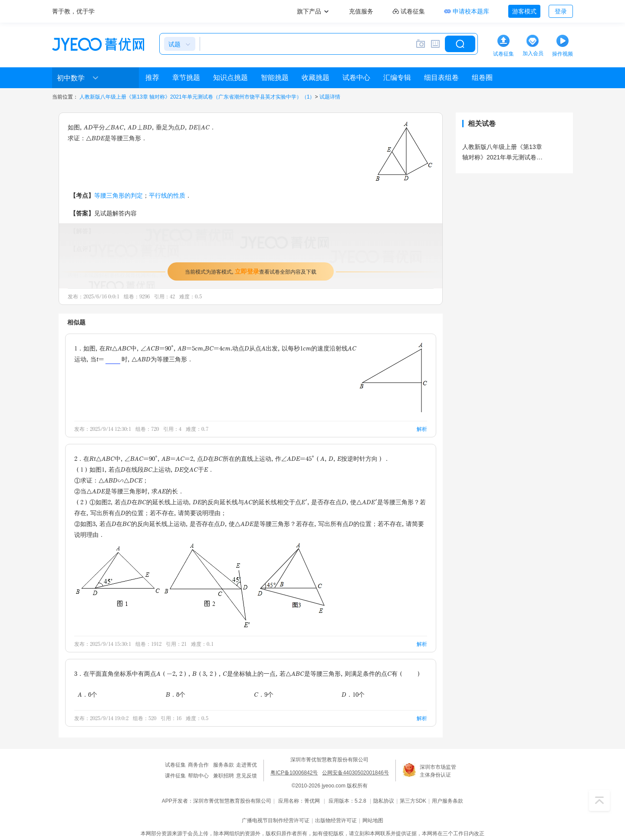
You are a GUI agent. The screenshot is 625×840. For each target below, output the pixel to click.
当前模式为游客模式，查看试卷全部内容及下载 (251, 271)
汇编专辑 (397, 78)
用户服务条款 (447, 801)
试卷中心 (356, 78)
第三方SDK (413, 801)
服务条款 (224, 765)
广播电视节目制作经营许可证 (276, 820)
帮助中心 (198, 776)
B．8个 (176, 694)
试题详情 (330, 97)
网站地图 (373, 820)
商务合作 (198, 765)
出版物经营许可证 (336, 820)
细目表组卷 (441, 78)
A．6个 (87, 694)
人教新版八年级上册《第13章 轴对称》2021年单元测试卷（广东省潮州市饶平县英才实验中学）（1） (197, 97)
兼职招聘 (224, 776)
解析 (422, 429)
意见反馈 (247, 776)
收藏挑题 (316, 78)
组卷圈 (482, 78)
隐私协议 (384, 801)
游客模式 (524, 11)
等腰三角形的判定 (118, 195)
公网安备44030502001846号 (355, 773)
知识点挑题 (230, 78)
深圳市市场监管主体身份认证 (438, 771)
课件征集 (175, 776)
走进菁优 (247, 765)
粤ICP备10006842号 (294, 773)
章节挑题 (186, 78)
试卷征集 (175, 765)
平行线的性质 (167, 195)
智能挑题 (275, 78)
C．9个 (264, 694)
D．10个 (353, 694)
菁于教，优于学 (73, 11)
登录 (561, 11)
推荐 (152, 78)
